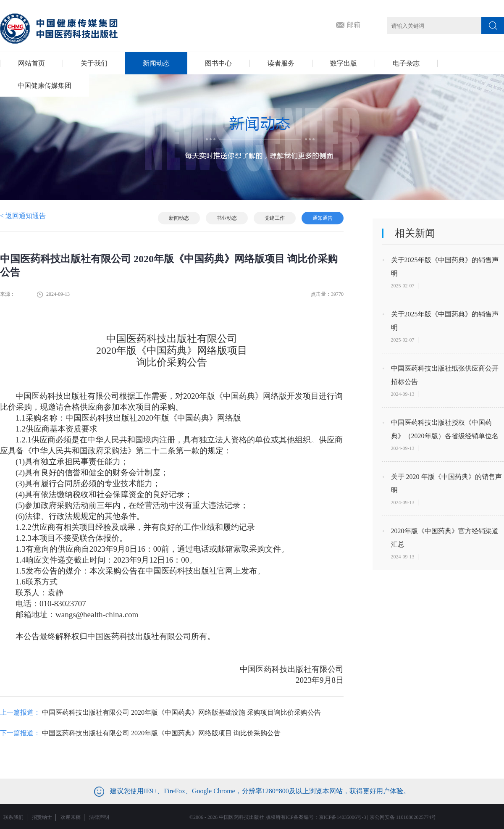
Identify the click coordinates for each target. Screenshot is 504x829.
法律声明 (99, 817)
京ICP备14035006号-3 (343, 817)
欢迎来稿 (71, 817)
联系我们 (13, 817)
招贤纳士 (42, 817)
